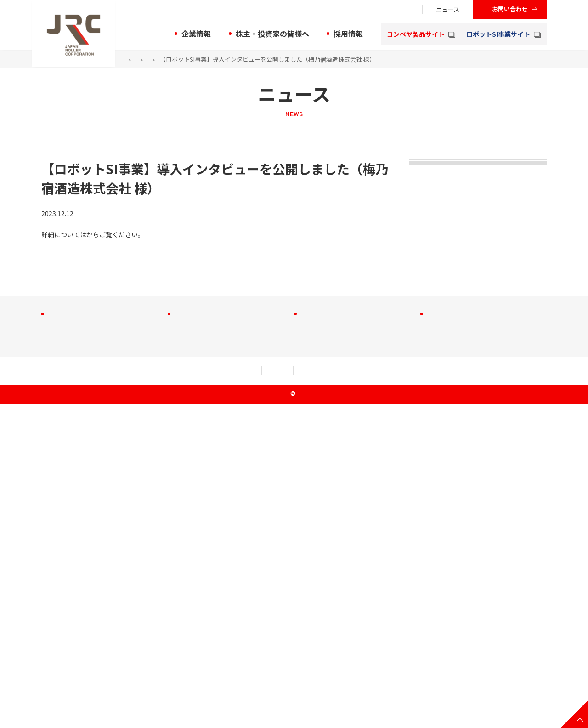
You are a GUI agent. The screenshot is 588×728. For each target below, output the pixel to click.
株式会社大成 (330, 604)
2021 (427, 339)
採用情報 (348, 34)
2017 (427, 462)
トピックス (443, 179)
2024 (427, 246)
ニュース (448, 9)
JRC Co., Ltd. (297, 718)
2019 (427, 400)
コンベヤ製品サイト (421, 34)
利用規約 (127, 695)
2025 (427, 216)
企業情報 (196, 34)
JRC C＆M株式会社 (339, 589)
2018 (427, 431)
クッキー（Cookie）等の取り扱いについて (411, 695)
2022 (427, 308)
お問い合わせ (510, 9)
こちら (96, 234)
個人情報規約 (193, 695)
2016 (427, 493)
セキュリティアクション (281, 695)
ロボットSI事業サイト (503, 34)
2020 (427, 370)
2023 (194, 59)
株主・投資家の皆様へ (272, 34)
